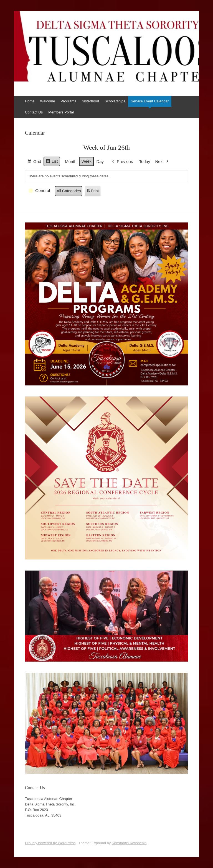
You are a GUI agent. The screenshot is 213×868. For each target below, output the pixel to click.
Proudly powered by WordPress (50, 843)
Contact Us (34, 112)
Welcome (48, 101)
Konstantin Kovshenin (129, 843)
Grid (34, 162)
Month (71, 161)
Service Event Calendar (150, 101)
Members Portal (61, 112)
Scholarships (115, 101)
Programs (69, 101)
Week (87, 161)
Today (144, 161)
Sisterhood (90, 101)
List (52, 162)
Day (100, 161)
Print (92, 192)
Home (30, 101)
